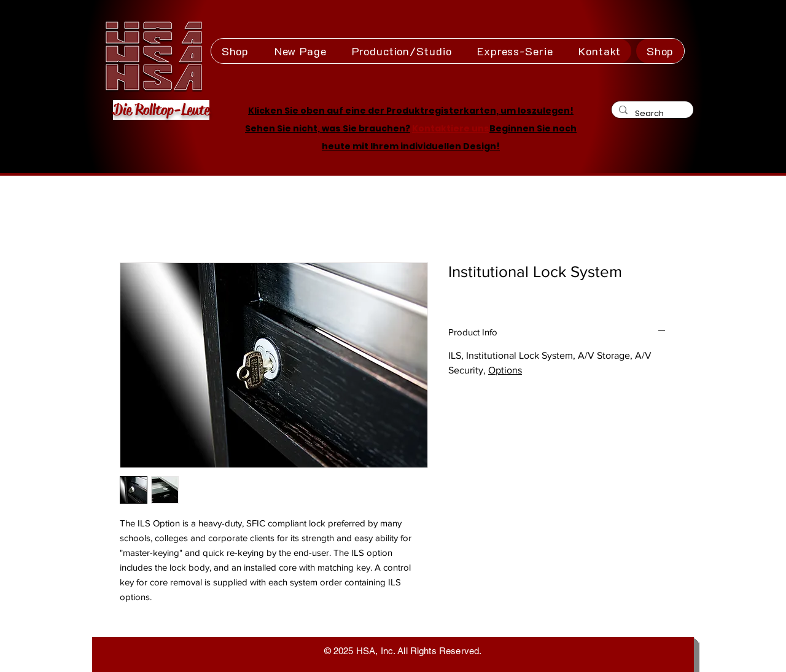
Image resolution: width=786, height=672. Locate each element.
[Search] (651, 113)
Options (505, 370)
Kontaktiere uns (451, 128)
